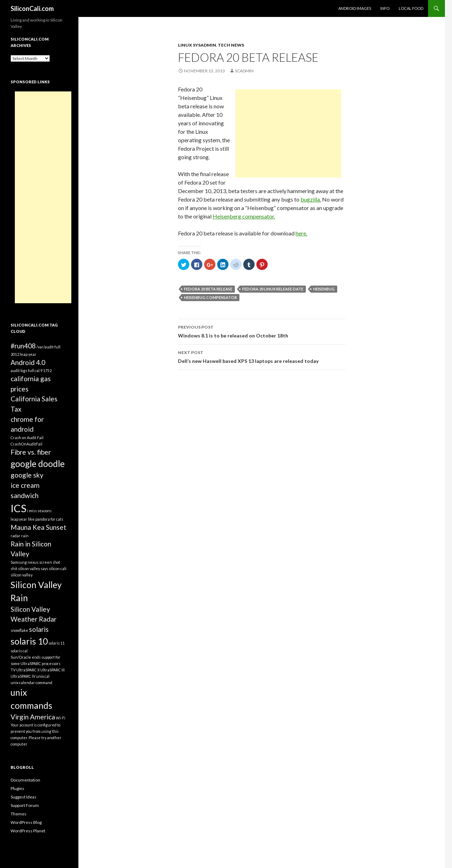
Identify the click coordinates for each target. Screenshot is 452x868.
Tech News (231, 45)
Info (385, 8)
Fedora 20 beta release (208, 289)
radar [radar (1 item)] (16, 536)
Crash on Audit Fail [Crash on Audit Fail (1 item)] (27, 438)
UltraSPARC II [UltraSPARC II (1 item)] (28, 670)
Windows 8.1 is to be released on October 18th (262, 331)
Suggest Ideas (23, 797)
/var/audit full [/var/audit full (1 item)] (48, 347)
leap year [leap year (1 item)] (19, 519)
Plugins (17, 788)
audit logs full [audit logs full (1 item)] (22, 370)
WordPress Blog (26, 822)
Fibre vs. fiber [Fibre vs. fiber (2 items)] (31, 452)
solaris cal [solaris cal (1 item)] (19, 651)
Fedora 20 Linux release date (273, 289)
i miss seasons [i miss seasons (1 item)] (39, 511)
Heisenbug (324, 289)
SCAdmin (244, 71)
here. (301, 233)
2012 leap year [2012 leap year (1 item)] (23, 354)
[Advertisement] (288, 133)
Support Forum (25, 805)
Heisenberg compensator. (244, 216)
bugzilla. (311, 199)
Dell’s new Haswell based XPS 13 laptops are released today (262, 356)
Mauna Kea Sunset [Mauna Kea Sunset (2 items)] (38, 527)
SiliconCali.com (32, 8)
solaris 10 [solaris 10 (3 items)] (29, 641)
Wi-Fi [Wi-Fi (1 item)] (61, 718)
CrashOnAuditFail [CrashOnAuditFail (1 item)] (26, 444)
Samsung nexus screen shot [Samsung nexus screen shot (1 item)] (35, 562)
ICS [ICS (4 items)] (19, 508)
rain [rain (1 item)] (25, 536)
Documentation (25, 780)
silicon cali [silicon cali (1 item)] (58, 568)
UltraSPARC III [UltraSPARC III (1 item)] (52, 670)
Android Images (355, 8)
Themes (19, 814)
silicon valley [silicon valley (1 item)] (22, 575)
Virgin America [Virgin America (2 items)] (33, 717)
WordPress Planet (28, 831)
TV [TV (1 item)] (13, 670)
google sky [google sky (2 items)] (27, 475)
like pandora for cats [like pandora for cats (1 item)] (46, 519)
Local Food (411, 8)
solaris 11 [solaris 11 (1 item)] (56, 643)
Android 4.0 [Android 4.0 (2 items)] (28, 362)
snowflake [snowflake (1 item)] (19, 630)
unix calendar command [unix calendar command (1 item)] (31, 683)
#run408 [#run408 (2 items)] (23, 346)
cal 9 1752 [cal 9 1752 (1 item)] (43, 370)
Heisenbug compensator (210, 297)
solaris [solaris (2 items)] (39, 629)
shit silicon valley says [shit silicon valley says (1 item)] (29, 568)
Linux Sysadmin (197, 45)
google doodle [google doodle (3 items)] (38, 464)
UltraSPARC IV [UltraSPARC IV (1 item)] (23, 676)
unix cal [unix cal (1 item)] (43, 676)
